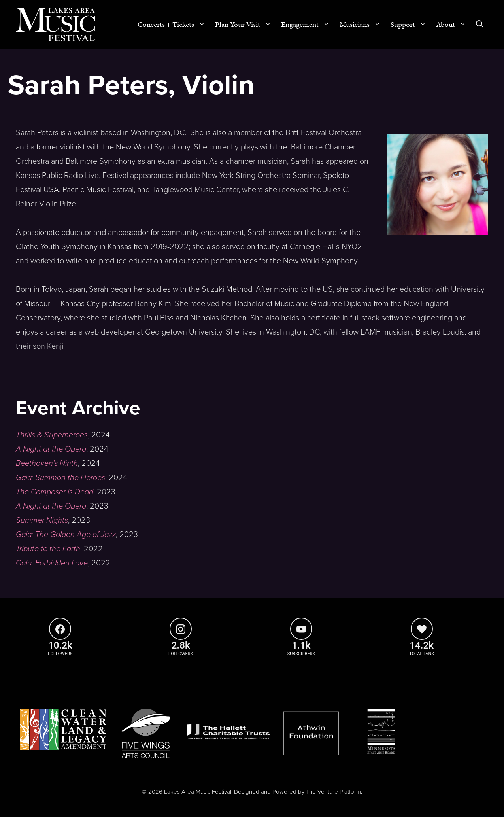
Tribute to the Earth (48, 549)
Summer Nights (42, 520)
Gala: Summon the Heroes (60, 478)
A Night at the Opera (51, 449)
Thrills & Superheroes (52, 435)
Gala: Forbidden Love (52, 563)
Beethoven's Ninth (47, 463)
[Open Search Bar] (480, 25)
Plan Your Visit (246, 25)
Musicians (363, 25)
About (454, 25)
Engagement (308, 25)
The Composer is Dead (55, 492)
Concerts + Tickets (174, 25)
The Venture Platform (333, 792)
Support (411, 25)
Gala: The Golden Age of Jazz (66, 535)
